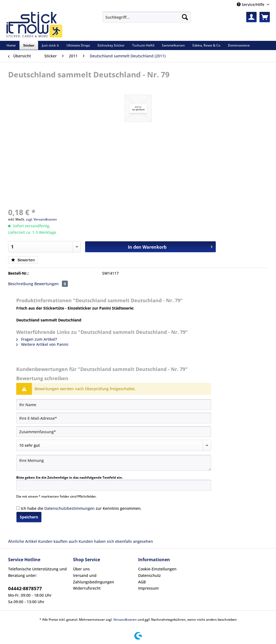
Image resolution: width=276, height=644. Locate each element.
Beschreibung (21, 284)
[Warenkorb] (265, 17)
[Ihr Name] (114, 405)
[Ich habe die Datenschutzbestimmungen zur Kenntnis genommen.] (18, 508)
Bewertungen (51, 284)
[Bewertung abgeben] (114, 445)
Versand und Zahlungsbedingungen (94, 579)
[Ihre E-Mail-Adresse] (114, 418)
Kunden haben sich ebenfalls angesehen (116, 541)
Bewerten (23, 260)
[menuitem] (147, 20)
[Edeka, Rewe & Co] (206, 45)
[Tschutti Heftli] (143, 45)
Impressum (148, 588)
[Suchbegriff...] (147, 17)
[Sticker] (29, 45)
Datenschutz (149, 575)
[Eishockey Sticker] (111, 45)
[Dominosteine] (239, 45)
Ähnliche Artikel (23, 541)
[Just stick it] (50, 45)
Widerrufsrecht (87, 588)
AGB (142, 582)
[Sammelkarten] (173, 45)
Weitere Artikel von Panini (42, 344)
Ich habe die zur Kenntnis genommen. (81, 508)
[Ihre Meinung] (114, 463)
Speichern (29, 517)
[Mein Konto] (251, 17)
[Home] (11, 45)
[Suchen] (185, 17)
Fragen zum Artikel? (37, 339)
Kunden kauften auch (58, 541)
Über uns (81, 569)
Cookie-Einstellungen (157, 569)
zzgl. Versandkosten (41, 219)
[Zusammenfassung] (114, 432)
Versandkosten (125, 620)
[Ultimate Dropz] (78, 45)
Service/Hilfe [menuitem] (251, 4)
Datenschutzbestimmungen (69, 508)
